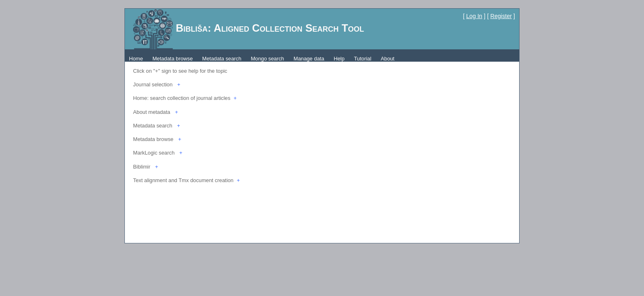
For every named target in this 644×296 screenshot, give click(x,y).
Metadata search (222, 59)
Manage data (309, 59)
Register (501, 16)
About (388, 59)
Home (136, 59)
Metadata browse (172, 59)
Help (339, 59)
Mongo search (268, 59)
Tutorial (363, 59)
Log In (474, 16)
